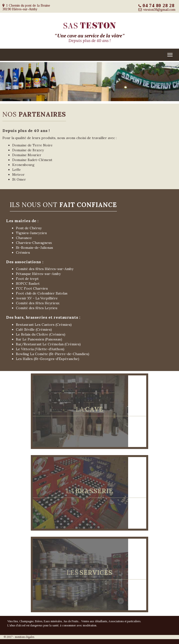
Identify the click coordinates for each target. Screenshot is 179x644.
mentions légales (25, 637)
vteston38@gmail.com (159, 10)
